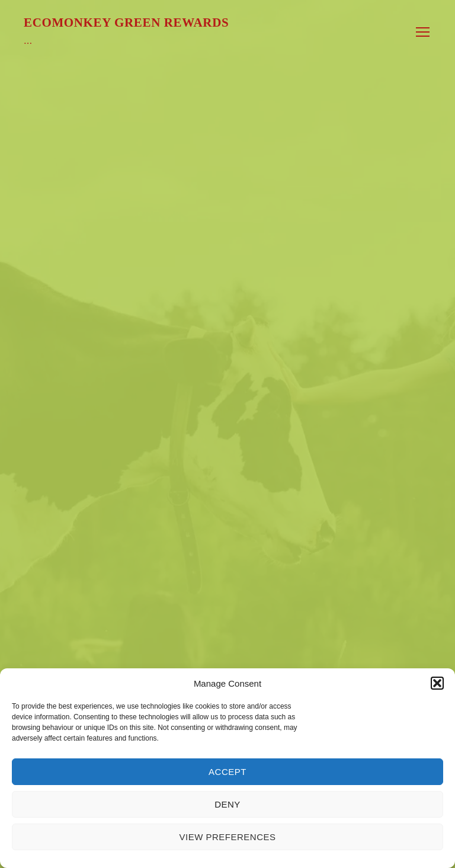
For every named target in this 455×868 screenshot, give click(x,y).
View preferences (227, 837)
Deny (227, 804)
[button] (437, 683)
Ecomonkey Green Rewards (126, 23)
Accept (227, 772)
